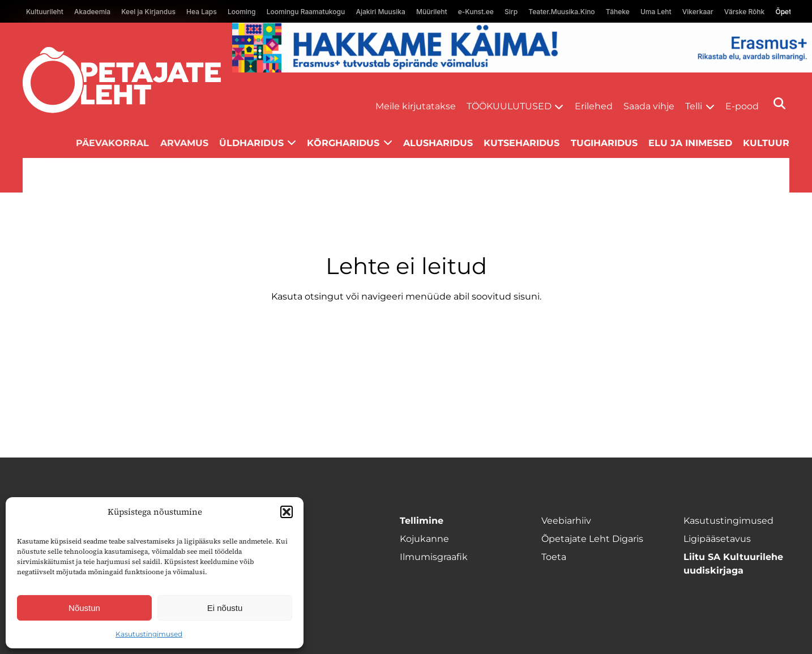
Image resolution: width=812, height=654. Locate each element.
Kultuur (766, 143)
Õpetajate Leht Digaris (592, 539)
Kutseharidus (522, 143)
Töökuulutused (509, 106)
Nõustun (84, 608)
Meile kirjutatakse (416, 106)
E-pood (742, 106)
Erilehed (594, 106)
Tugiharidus (604, 143)
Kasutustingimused (149, 634)
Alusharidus (438, 143)
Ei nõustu (225, 608)
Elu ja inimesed (690, 143)
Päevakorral (112, 143)
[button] (287, 512)
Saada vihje (649, 106)
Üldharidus (251, 143)
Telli (694, 106)
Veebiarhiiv (566, 521)
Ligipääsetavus (717, 539)
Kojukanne (424, 539)
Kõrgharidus (343, 143)
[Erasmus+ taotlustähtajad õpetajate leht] (522, 69)
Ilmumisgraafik (434, 557)
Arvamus (184, 143)
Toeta (554, 557)
